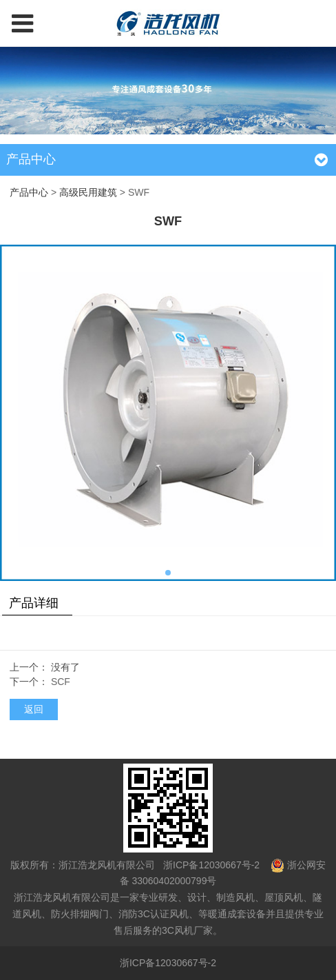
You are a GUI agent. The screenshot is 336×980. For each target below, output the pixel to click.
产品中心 (29, 192)
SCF (61, 682)
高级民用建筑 (88, 192)
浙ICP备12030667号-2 (210, 865)
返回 (34, 709)
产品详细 (34, 603)
